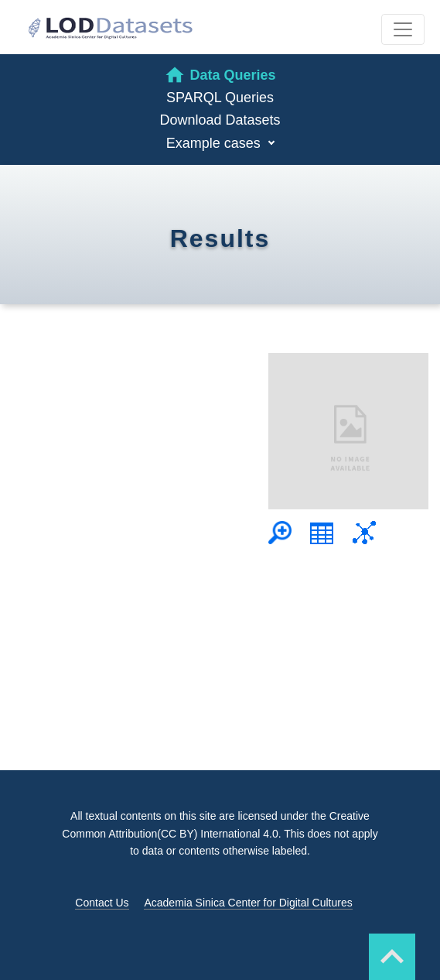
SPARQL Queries (220, 98)
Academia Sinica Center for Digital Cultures (248, 903)
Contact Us (102, 903)
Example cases (215, 143)
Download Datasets (220, 120)
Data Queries (220, 75)
